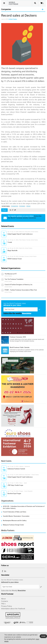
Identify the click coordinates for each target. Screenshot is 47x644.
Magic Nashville (12, 251)
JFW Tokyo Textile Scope (15, 485)
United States (13, 19)
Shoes (28, 206)
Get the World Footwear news (12, 580)
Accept (43, 636)
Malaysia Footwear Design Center (13, 525)
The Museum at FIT (11, 274)
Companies (15, 206)
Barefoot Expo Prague (14, 493)
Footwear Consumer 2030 (18, 337)
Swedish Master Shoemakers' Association (16, 516)
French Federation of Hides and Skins (15, 512)
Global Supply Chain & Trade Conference (20, 234)
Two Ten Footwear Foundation (14, 279)
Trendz (10, 242)
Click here (13, 350)
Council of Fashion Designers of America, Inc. (19, 285)
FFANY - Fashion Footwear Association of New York (21, 290)
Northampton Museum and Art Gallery (15, 521)
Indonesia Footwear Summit (16, 469)
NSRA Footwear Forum (15, 259)
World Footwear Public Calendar (20, 347)
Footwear (22, 206)
